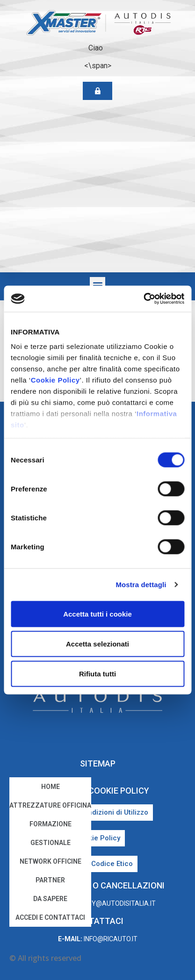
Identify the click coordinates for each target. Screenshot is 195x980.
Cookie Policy (55, 380)
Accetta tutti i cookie (97, 614)
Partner (50, 880)
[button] (97, 285)
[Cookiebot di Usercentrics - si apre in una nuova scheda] (143, 299)
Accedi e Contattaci (50, 917)
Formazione (51, 824)
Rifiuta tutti (97, 673)
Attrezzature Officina (50, 805)
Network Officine (51, 861)
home (51, 787)
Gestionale (51, 843)
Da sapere (50, 899)
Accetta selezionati (97, 643)
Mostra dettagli (141, 585)
